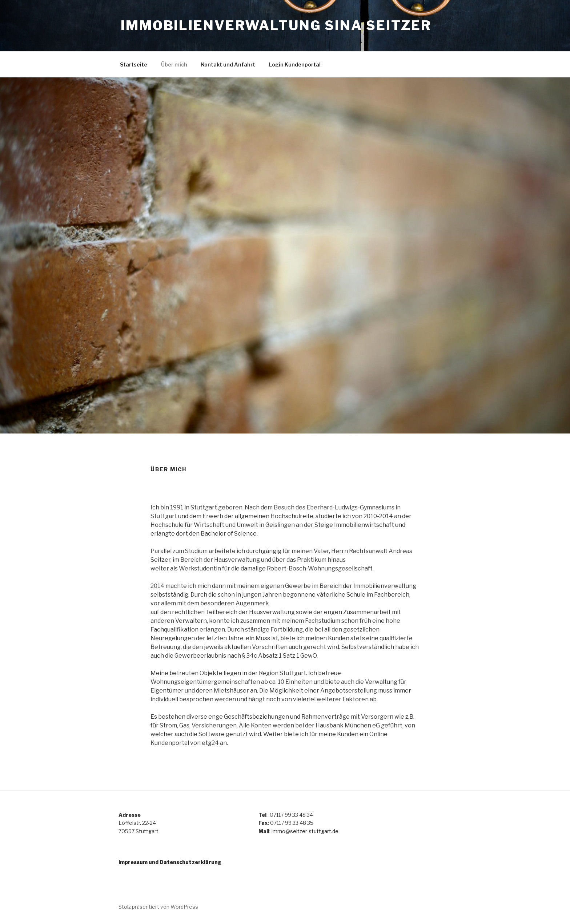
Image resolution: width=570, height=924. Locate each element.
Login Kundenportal (295, 64)
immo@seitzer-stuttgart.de (305, 831)
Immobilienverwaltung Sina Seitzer (276, 25)
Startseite (134, 64)
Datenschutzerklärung (190, 862)
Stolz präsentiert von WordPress (158, 907)
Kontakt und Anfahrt (228, 64)
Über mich (174, 64)
